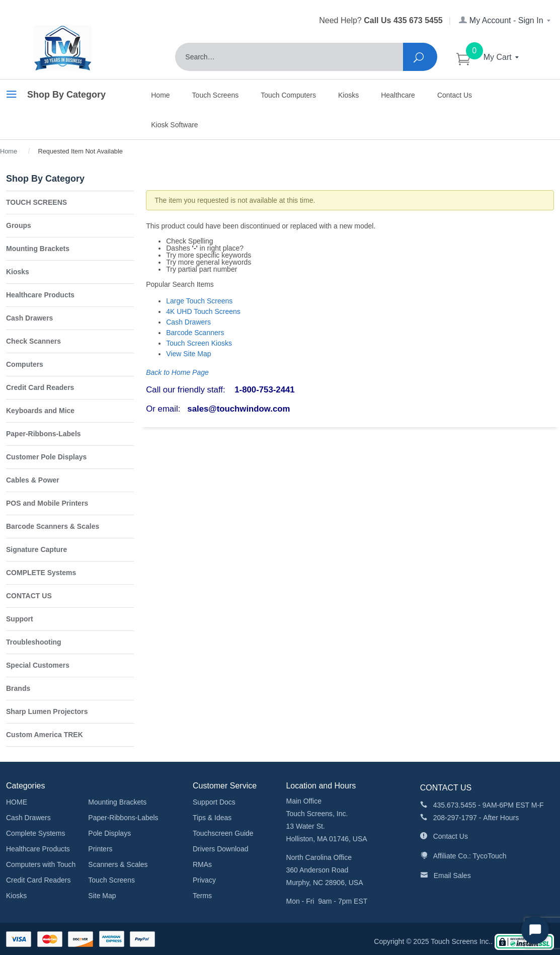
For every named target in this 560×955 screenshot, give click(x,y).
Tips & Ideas (212, 818)
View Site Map (188, 354)
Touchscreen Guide (223, 833)
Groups (19, 225)
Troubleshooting (34, 642)
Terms (202, 896)
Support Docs (214, 802)
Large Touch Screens (199, 301)
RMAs (202, 864)
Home (160, 95)
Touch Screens (216, 95)
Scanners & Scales (118, 864)
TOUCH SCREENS (36, 202)
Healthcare (398, 95)
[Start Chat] (535, 930)
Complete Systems (35, 833)
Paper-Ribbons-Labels (44, 434)
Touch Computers (288, 95)
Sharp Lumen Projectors (47, 711)
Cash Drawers (188, 322)
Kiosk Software (174, 125)
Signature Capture (36, 549)
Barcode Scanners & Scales (53, 526)
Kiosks (348, 95)
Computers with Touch (41, 864)
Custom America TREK (45, 735)
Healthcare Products (40, 295)
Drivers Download (220, 849)
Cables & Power (33, 480)
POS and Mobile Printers (47, 503)
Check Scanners (33, 341)
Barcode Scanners (195, 333)
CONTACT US (29, 596)
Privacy (204, 880)
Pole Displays (109, 833)
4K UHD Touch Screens (203, 311)
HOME (17, 802)
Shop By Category (56, 96)
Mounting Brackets (38, 249)
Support (20, 619)
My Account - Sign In (505, 20)
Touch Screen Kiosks (199, 343)
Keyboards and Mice (40, 411)
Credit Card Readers (40, 387)
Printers (100, 849)
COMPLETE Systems (41, 573)
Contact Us (455, 95)
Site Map (102, 896)
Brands (18, 688)
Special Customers (38, 665)
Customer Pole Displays (46, 457)
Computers (25, 364)
